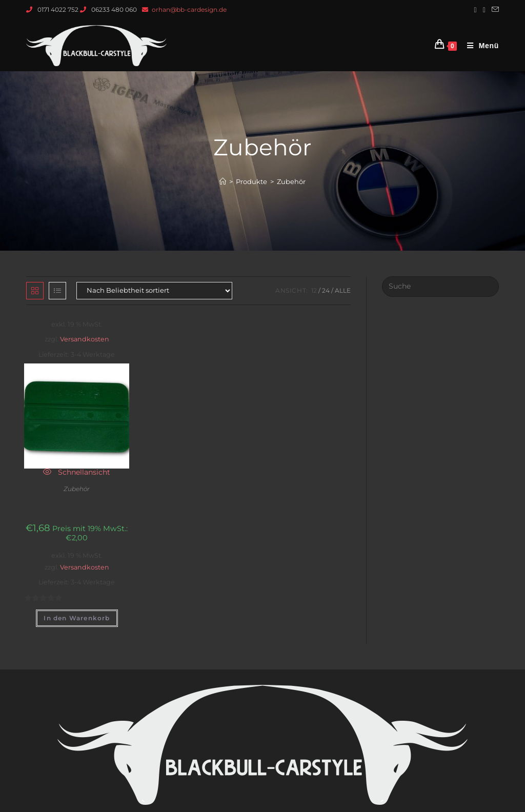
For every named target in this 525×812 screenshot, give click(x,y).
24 (326, 290)
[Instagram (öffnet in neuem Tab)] (484, 10)
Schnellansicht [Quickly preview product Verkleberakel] (77, 472)
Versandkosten (85, 339)
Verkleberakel (77, 501)
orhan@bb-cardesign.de (189, 9)
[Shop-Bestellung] (154, 291)
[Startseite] (223, 181)
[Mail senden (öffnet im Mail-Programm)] (494, 10)
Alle (343, 290)
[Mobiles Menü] (479, 46)
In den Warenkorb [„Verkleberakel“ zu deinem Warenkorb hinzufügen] (77, 618)
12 (314, 290)
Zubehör (77, 489)
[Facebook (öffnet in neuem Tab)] (476, 10)
